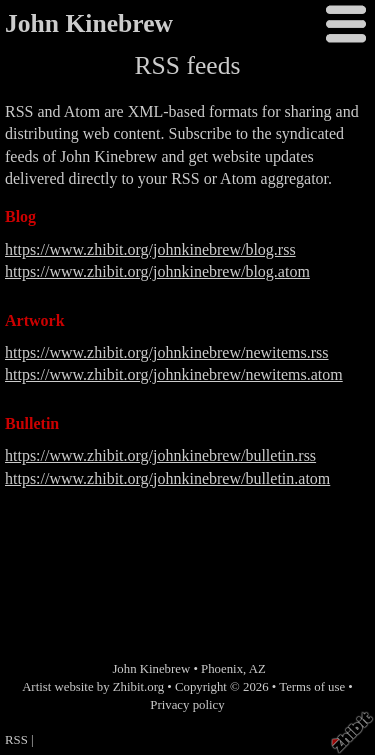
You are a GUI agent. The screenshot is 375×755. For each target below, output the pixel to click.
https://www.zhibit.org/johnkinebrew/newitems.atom (174, 374)
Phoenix (222, 669)
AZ (257, 669)
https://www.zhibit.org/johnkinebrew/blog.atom (157, 271)
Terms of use (312, 687)
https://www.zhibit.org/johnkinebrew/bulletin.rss (160, 455)
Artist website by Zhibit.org (93, 687)
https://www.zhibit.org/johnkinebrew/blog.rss (150, 249)
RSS (16, 740)
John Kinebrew (89, 23)
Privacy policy (187, 705)
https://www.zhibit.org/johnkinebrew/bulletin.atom (167, 478)
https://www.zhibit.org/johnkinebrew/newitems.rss (167, 352)
